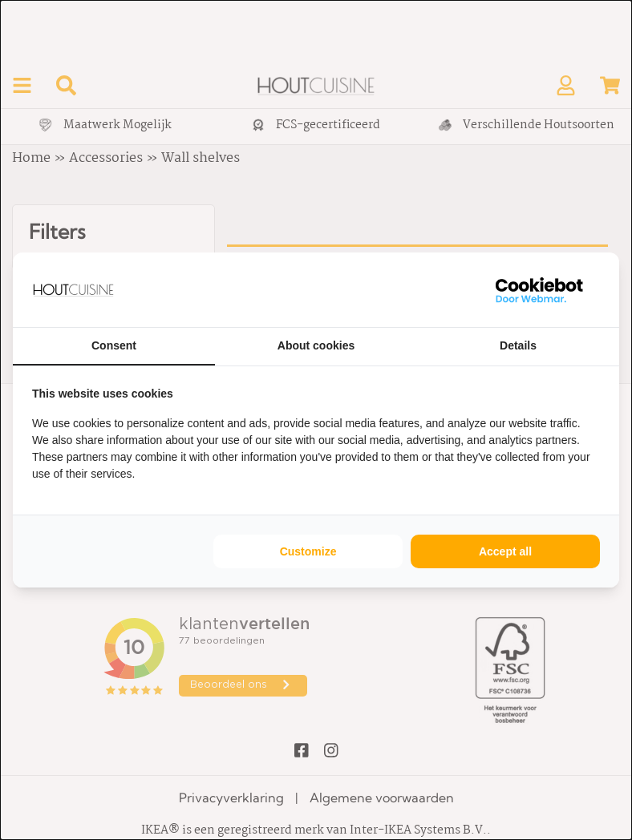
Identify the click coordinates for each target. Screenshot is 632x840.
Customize (308, 551)
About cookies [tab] (316, 345)
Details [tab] (518, 345)
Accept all (505, 551)
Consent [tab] (114, 345)
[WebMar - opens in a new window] (540, 290)
